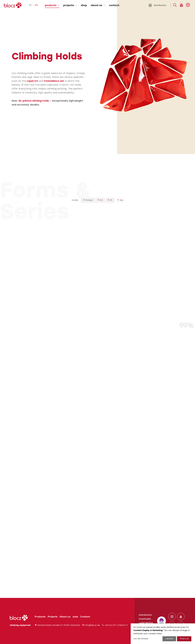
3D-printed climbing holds (34, 101)
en (36, 5)
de (30, 5)
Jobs (75, 617)
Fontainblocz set (54, 81)
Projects (53, 617)
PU (100, 202)
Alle (120, 202)
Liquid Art (32, 81)
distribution (157, 5)
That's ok (184, 639)
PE (110, 202)
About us (65, 617)
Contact (85, 617)
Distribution (145, 615)
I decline (169, 639)
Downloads (145, 619)
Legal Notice (146, 623)
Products (40, 617)
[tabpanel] (136, 77)
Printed (88, 202)
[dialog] (163, 634)
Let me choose (141, 639)
